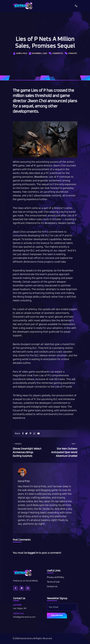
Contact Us (52, 587)
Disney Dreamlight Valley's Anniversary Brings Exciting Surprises (27, 450)
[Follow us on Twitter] (22, 588)
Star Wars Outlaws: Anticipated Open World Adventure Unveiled (63, 450)
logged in (33, 553)
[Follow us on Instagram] (28, 588)
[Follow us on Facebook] (16, 588)
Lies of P (31, 166)
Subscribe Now (57, 616)
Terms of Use (53, 582)
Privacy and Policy (56, 577)
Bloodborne (41, 177)
